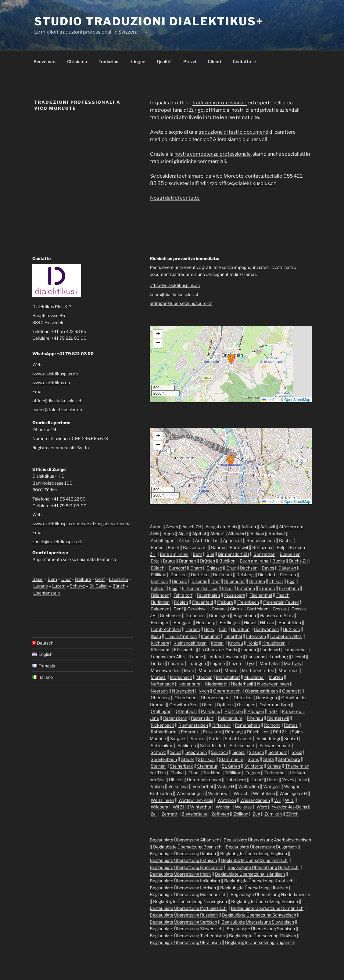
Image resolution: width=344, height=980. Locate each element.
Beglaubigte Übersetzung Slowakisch (258, 922)
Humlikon (240, 629)
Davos (268, 568)
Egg (291, 581)
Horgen (193, 629)
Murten (276, 677)
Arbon (185, 540)
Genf (100, 579)
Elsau (227, 588)
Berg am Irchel (174, 554)
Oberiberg (160, 698)
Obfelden (243, 698)
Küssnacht (184, 650)
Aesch (172, 527)
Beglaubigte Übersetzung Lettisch (183, 888)
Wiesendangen (255, 800)
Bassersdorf (195, 547)
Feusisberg (235, 595)
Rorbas (291, 725)
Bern (52, 579)
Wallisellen (249, 786)
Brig (155, 561)
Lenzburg (279, 657)
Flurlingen (160, 602)
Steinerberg (181, 766)
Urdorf (257, 780)
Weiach (241, 793)
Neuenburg (189, 684)
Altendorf (237, 534)
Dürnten (257, 581)
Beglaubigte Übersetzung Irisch (180, 874)
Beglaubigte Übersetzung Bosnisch (187, 847)
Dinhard (180, 581)
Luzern (59, 586)
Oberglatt (291, 691)
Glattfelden (258, 609)
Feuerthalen (208, 595)
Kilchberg (160, 643)
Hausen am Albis (276, 615)
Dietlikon (159, 581)
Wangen (271, 786)
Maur (189, 670)
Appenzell (233, 540)
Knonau (235, 643)
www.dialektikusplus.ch (55, 374)
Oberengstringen (261, 691)
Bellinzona (262, 547)
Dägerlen (287, 568)
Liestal (299, 657)
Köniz (253, 643)
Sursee (274, 766)
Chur (66, 579)
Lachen (249, 650)
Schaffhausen (238, 738)
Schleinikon (162, 745)
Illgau (156, 636)
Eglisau (158, 588)
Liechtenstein (47, 593)
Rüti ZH (280, 732)
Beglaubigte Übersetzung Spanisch (261, 929)
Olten (207, 705)
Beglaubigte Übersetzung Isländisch (250, 874)
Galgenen (160, 609)
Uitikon (176, 780)
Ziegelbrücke (195, 814)
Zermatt (170, 814)
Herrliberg (206, 622)
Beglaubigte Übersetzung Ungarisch (260, 942)
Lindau (157, 663)
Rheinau (255, 718)
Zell (154, 814)
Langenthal (296, 650)
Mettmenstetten (258, 670)
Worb (262, 807)
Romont (272, 725)
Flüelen (181, 602)
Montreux (288, 670)
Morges (158, 677)
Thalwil (177, 773)
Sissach (256, 752)
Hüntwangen (266, 629)
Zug (256, 814)
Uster (272, 780)
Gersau (219, 609)
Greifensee (170, 615)
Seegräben (196, 752)
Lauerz (196, 657)
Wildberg (159, 807)
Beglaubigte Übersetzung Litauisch (254, 888)
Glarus (236, 609)
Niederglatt (216, 684)
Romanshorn (247, 725)
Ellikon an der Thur (200, 588)
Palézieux (211, 711)
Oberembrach (227, 691)
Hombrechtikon (166, 629)
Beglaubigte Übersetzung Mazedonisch (188, 894)
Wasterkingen (190, 793)
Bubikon (227, 561)
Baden (157, 547)
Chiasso (214, 568)
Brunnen (187, 561)
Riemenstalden (193, 725)
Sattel (215, 738)
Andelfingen (163, 540)
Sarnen (198, 738)
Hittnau (267, 622)
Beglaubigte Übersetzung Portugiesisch (188, 908)
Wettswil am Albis (196, 800)
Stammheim (231, 759)
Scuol (176, 752)
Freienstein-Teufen (281, 602)
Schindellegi (268, 738)
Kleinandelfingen (190, 643)
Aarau (156, 527)
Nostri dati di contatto (175, 198)
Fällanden (160, 595)
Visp (303, 780)
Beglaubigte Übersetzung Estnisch (183, 860)
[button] (231, 359)
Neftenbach (162, 684)
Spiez (297, 752)
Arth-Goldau (207, 540)
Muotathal (254, 677)
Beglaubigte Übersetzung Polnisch (265, 901)
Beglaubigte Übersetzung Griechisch (263, 867)
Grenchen (195, 615)
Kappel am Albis (286, 636)
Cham (196, 568)
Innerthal (233, 636)
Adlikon (249, 527)
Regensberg (175, 718)
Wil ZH (179, 807)
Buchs (279, 561)
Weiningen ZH (293, 793)
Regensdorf (202, 718)
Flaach (283, 595)
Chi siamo (77, 61)
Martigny (293, 663)
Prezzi (190, 61)
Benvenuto (45, 61)
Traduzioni (109, 61)
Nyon (204, 691)
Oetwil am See (183, 705)
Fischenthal (261, 595)
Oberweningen (215, 698)
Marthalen (270, 663)
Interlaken (256, 636)
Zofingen (220, 814)
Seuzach (220, 752)
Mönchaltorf (228, 677)
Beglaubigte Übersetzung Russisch (184, 915)
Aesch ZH (192, 527)
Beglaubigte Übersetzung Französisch (186, 867)
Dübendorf (235, 581)
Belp (281, 547)
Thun (193, 773)
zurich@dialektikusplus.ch (57, 542)
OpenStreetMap (297, 400)
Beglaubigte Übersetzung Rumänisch (267, 908)
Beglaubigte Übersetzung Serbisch (183, 922)
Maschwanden (165, 670)
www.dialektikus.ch (51, 383)
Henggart (183, 622)
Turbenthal (275, 773)
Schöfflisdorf (213, 745)
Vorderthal (203, 786)
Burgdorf (177, 568)
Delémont (222, 575)
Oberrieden (185, 698)
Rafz (273, 711)
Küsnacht (160, 650)
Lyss (251, 663)
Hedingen (160, 622)
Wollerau (244, 807)
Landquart (270, 650)
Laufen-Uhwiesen (225, 657)
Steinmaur (207, 766)
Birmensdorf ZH (234, 554)
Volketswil (178, 786)
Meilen (231, 670)
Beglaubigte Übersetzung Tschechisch (187, 936)
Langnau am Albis (168, 657)
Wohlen (223, 807)
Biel (210, 554)
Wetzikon (227, 800)
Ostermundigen (275, 705)
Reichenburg (230, 718)
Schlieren (187, 745)
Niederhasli (242, 684)
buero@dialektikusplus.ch (57, 409)
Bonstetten (264, 554)
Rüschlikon (258, 732)
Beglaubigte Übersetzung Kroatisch (259, 881)
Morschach (181, 677)
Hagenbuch (245, 615)
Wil (277, 800)
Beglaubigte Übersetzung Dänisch (183, 853)
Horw (209, 629)
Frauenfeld (202, 602)
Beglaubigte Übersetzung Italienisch (185, 881)
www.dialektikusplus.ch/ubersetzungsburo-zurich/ (81, 524)
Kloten (217, 643)
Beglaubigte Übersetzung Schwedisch (259, 915)
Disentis (199, 581)
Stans (253, 759)
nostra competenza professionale (213, 154)
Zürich (119, 586)
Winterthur (201, 807)
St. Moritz (254, 766)
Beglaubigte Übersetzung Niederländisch (270, 894)
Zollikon (241, 814)
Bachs (285, 540)
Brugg (169, 561)
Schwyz (77, 586)
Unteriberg (236, 780)
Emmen (267, 588)
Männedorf (209, 670)
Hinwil (250, 622)
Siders (238, 752)
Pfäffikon (234, 711)
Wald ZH (226, 786)
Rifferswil (221, 725)
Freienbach (248, 602)
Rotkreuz (190, 732)
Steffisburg (289, 759)
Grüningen (219, 615)
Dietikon (288, 575)
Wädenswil (219, 793)
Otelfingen (161, 711)
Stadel (187, 759)
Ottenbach (186, 711)
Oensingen (266, 698)
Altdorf (217, 534)
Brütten (208, 561)
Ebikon (276, 581)
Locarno (176, 663)
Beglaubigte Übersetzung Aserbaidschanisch (267, 840)
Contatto (245, 61)
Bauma (218, 547)
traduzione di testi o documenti (233, 132)
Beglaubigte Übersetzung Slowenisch (186, 929)
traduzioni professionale (220, 103)
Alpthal (199, 534)
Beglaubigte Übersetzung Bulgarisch (261, 847)
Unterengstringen (204, 780)
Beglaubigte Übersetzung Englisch (254, 853)
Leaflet (270, 400)
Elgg (173, 588)
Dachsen (249, 568)
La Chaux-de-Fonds (218, 650)
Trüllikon (233, 773)
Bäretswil (239, 547)
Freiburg (83, 579)
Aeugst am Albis (221, 527)
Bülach (158, 568)
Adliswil (267, 527)
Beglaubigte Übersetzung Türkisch (263, 936)
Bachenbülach (261, 540)
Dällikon (158, 575)
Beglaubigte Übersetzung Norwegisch (190, 901)
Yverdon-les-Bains (289, 807)
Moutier (204, 677)
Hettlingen (230, 622)
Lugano (41, 586)
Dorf (216, 581)
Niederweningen (273, 684)
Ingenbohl (211, 636)
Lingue (138, 61)
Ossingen (246, 705)
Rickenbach (162, 725)
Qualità (164, 61)
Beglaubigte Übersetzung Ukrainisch (185, 942)
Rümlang (234, 732)
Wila (289, 800)
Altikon (257, 534)
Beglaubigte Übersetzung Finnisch (254, 860)
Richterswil (278, 718)
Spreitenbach (164, 759)
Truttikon (212, 773)
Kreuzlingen (274, 643)
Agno (169, 534)
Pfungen (256, 711)
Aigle (183, 534)
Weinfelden (264, 793)
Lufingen (197, 663)
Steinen (158, 766)
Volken (157, 786)
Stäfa (269, 759)
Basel (38, 579)
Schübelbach (242, 745)
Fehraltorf (183, 595)
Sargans (178, 738)
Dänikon (179, 575)
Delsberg (245, 575)
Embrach (246, 588)
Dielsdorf (267, 575)
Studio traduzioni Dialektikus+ (149, 21)
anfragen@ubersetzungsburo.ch (181, 303)
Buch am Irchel (254, 561)
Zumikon (273, 814)
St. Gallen (99, 586)
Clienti (214, 61)
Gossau (280, 609)
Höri (223, 629)
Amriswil (277, 534)
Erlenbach (289, 588)
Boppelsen (290, 554)
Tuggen (253, 773)
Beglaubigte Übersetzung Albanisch (185, 840)
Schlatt (291, 738)
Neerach (159, 691)
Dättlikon (200, 575)
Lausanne (118, 579)
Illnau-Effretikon (181, 636)
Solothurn (278, 752)
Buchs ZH (299, 561)
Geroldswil (197, 609)
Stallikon (206, 759)
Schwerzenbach (275, 745)
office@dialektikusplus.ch (247, 183)
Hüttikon (291, 629)
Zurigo (196, 110)
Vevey (288, 780)
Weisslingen (162, 800)
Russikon (212, 732)
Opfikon (225, 705)
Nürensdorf (183, 691)
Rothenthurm (164, 732)
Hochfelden (290, 622)
